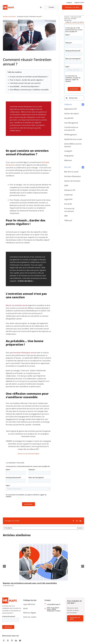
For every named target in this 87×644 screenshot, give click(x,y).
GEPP (66, 186)
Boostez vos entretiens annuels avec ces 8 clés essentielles (30, 583)
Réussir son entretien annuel (17, 305)
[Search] (67, 98)
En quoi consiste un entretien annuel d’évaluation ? (29, 77)
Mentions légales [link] (30, 613)
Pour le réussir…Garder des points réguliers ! (27, 80)
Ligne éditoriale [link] (29, 604)
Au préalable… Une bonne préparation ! (25, 86)
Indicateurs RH (70, 190)
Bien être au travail (71, 172)
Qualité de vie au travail (73, 139)
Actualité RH (69, 118)
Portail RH (68, 204)
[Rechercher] (74, 98)
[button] (74, 105)
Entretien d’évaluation (73, 176)
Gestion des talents (9, 17)
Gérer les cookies (30, 617)
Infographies (69, 156)
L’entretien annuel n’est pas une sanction (25, 83)
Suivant (80, 528)
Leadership (68, 195)
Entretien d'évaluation (70, 19)
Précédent (8, 528)
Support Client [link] (79, 2)
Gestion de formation (72, 181)
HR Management (70, 135)
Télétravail (68, 220)
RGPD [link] (25, 609)
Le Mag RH (68, 151)
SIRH (66, 216)
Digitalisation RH (70, 109)
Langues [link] (69, 2)
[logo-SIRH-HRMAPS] (8, 6)
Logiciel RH (68, 199)
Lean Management (71, 123)
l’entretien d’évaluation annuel (25, 353)
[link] (51, 7)
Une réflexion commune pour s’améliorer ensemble (29, 90)
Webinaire (68, 160)
